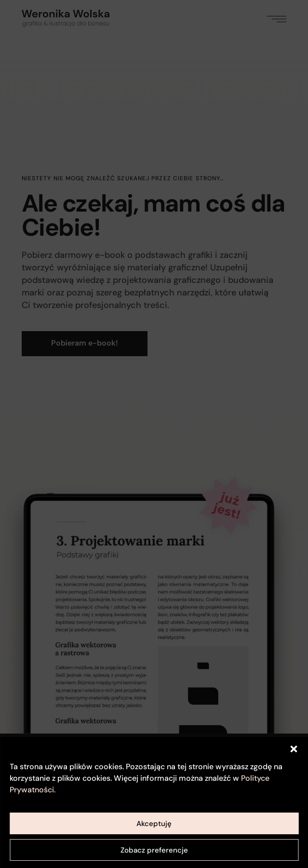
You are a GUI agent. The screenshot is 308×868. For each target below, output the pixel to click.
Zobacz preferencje (154, 850)
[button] (294, 749)
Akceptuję (154, 824)
